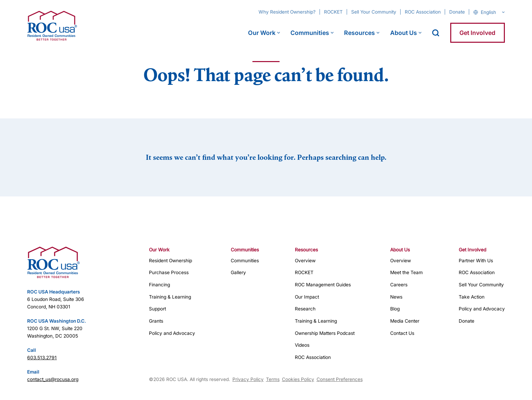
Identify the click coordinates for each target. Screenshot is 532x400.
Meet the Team (406, 272)
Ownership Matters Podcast (325, 333)
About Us (404, 33)
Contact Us (402, 333)
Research (305, 309)
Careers (399, 285)
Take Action (472, 297)
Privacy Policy (248, 379)
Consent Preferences (340, 379)
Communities (310, 33)
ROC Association (423, 12)
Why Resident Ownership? (287, 12)
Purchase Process (169, 272)
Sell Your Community (374, 12)
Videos (302, 345)
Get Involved (477, 33)
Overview (305, 261)
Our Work (262, 33)
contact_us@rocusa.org (53, 379)
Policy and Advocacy (172, 333)
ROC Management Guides (323, 285)
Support (157, 309)
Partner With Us (476, 261)
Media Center (405, 321)
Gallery (238, 272)
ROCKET (333, 12)
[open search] (436, 33)
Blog (395, 309)
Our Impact (307, 297)
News (396, 297)
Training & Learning (170, 297)
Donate (457, 12)
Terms (273, 379)
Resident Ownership (170, 261)
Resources (359, 33)
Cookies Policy (298, 379)
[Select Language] (493, 12)
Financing (159, 285)
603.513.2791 (42, 358)
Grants (156, 321)
